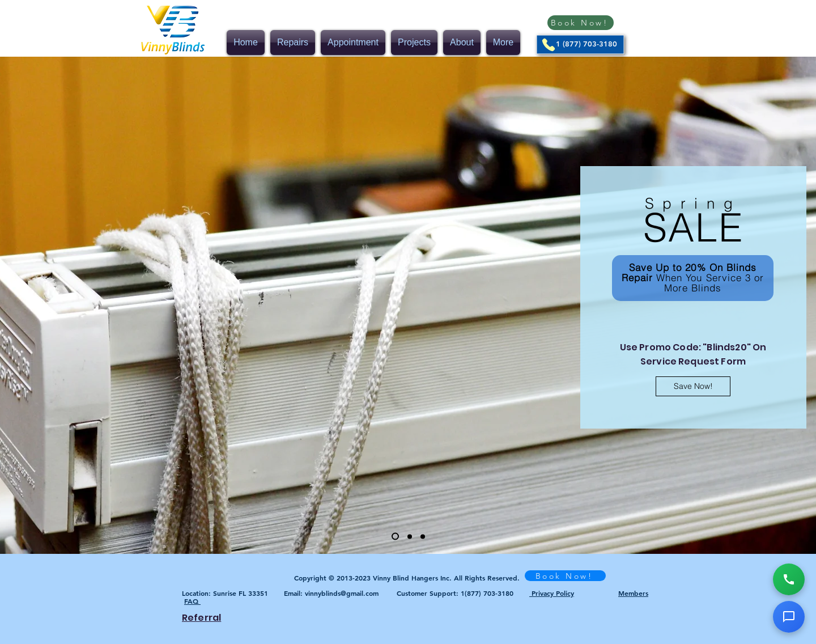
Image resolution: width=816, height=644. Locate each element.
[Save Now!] (693, 386)
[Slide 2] (410, 536)
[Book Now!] (581, 23)
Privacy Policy (552, 593)
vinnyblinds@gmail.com (342, 593)
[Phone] (549, 45)
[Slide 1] (395, 537)
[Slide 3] (423, 536)
